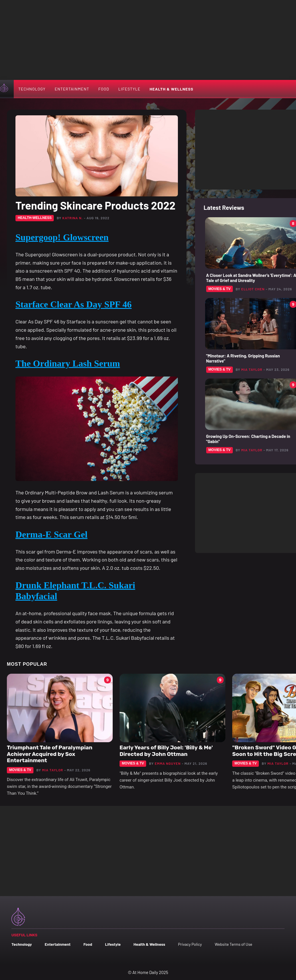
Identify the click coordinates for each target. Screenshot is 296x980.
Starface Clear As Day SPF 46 (73, 304)
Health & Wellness (171, 89)
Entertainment (72, 89)
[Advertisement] (148, 40)
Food (104, 89)
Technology (32, 89)
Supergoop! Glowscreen (62, 237)
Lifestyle (129, 89)
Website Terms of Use (234, 944)
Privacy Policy (190, 944)
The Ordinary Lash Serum (68, 363)
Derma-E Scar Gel (51, 534)
